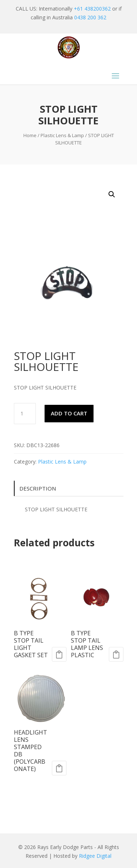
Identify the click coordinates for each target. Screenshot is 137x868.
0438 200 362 (90, 17)
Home (30, 135)
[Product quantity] (25, 414)
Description (38, 488)
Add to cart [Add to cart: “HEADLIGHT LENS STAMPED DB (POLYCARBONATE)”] (59, 768)
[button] (112, 194)
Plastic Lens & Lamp (62, 135)
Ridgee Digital (95, 856)
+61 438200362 (92, 9)
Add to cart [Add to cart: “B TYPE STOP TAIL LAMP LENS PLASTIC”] (116, 654)
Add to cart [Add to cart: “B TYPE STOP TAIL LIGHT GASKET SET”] (59, 654)
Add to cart (69, 413)
